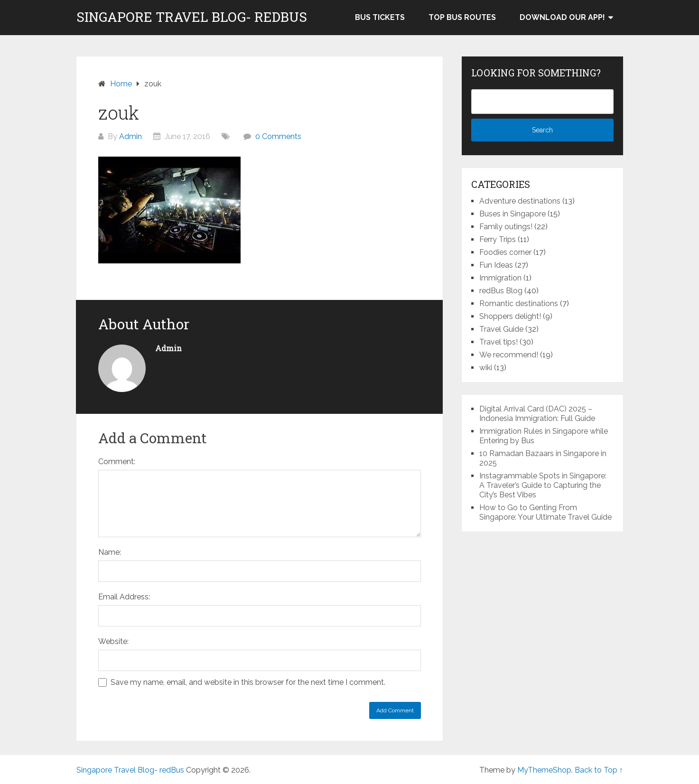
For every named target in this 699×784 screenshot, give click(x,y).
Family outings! (506, 227)
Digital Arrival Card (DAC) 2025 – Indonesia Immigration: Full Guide (537, 414)
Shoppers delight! (510, 316)
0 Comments (278, 136)
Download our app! (562, 17)
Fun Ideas (496, 265)
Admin (130, 136)
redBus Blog (501, 291)
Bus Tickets (380, 17)
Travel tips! (499, 342)
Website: (113, 641)
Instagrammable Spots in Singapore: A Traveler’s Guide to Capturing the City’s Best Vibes (543, 485)
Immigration (500, 278)
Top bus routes (462, 17)
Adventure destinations (520, 201)
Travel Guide (501, 329)
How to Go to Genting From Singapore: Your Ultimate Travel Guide (545, 512)
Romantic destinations (519, 303)
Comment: (117, 462)
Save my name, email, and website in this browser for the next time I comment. (248, 682)
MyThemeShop (544, 770)
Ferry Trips (498, 239)
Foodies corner (505, 252)
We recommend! (509, 355)
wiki (486, 368)
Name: (110, 552)
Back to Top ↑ (599, 770)
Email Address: (124, 597)
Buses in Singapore (513, 214)
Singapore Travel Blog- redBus (192, 17)
